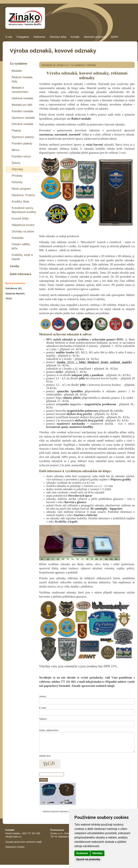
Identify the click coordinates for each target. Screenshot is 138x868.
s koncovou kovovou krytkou (101, 385)
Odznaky (91, 65)
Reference (39, 37)
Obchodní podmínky (95, 37)
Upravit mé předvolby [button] (88, 859)
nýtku (59, 372)
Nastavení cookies (15, 847)
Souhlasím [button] (82, 853)
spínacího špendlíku (70, 391)
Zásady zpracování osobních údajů (24, 842)
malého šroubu (65, 352)
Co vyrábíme (78, 65)
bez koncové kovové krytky (99, 378)
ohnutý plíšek (72, 398)
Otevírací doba (58, 37)
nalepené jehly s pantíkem (87, 375)
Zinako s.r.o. (63, 65)
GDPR (114, 37)
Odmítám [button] (97, 853)
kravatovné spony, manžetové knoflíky (70, 427)
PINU (120, 339)
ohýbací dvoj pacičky (79, 414)
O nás (9, 37)
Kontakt (75, 37)
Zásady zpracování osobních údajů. (93, 686)
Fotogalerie (23, 37)
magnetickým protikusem (100, 404)
